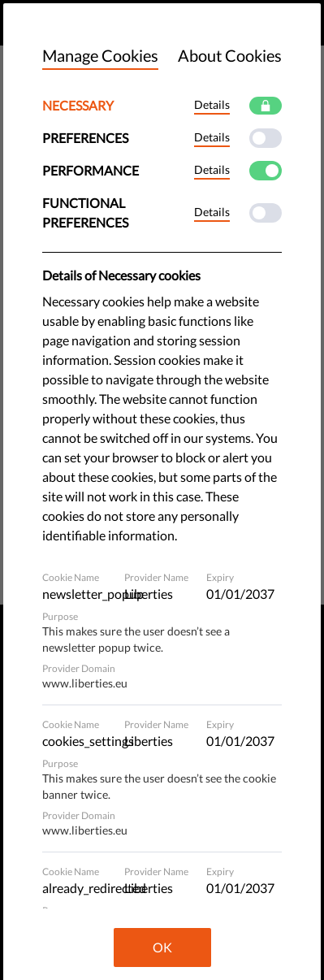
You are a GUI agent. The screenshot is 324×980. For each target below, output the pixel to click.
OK (162, 947)
